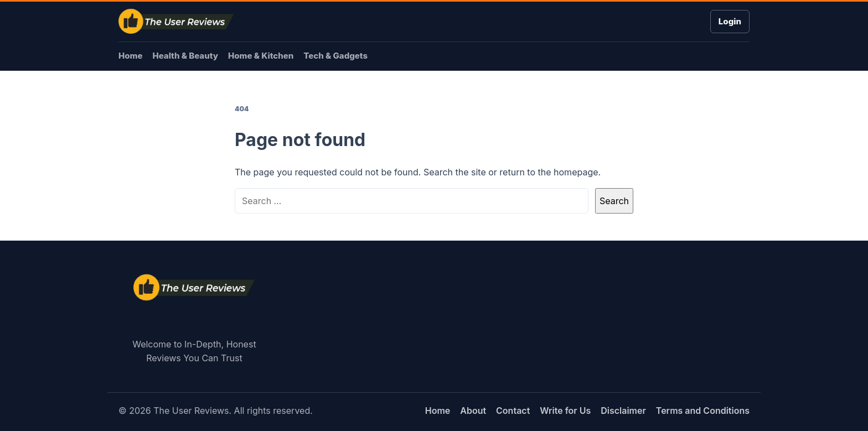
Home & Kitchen (261, 56)
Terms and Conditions (703, 411)
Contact (513, 411)
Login (730, 21)
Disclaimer (623, 411)
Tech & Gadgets (335, 56)
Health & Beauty (185, 56)
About (473, 411)
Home (130, 56)
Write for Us (565, 411)
